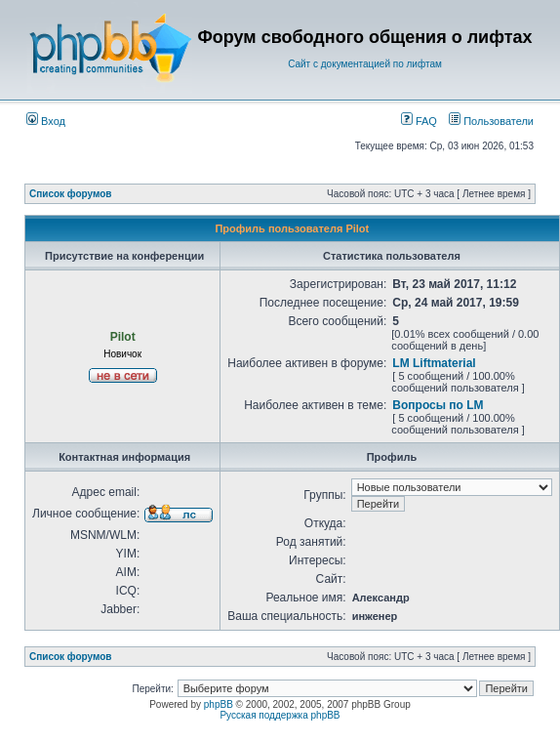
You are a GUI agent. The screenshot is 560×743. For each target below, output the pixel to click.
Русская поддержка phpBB (280, 715)
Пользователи (491, 121)
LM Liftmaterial (434, 363)
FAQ (419, 121)
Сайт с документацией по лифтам (365, 64)
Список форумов (71, 194)
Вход (46, 121)
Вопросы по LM (438, 405)
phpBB (219, 704)
